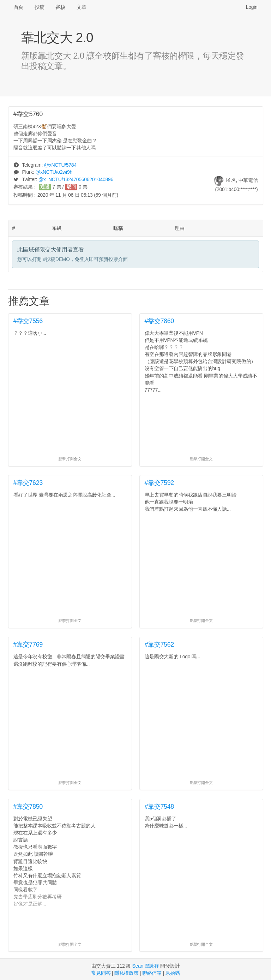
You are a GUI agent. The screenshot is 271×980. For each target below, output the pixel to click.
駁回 (71, 187)
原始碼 (172, 973)
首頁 (19, 7)
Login (252, 7)
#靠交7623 (28, 483)
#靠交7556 (28, 321)
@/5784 (60, 165)
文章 (81, 7)
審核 (60, 7)
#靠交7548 (159, 807)
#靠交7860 (159, 321)
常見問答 (101, 973)
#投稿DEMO (56, 259)
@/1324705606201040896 (76, 179)
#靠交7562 (159, 645)
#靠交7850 (28, 807)
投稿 (39, 7)
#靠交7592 (159, 483)
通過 (45, 187)
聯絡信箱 (152, 973)
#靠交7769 (28, 645)
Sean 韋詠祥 (145, 966)
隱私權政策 (127, 973)
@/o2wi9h (54, 172)
